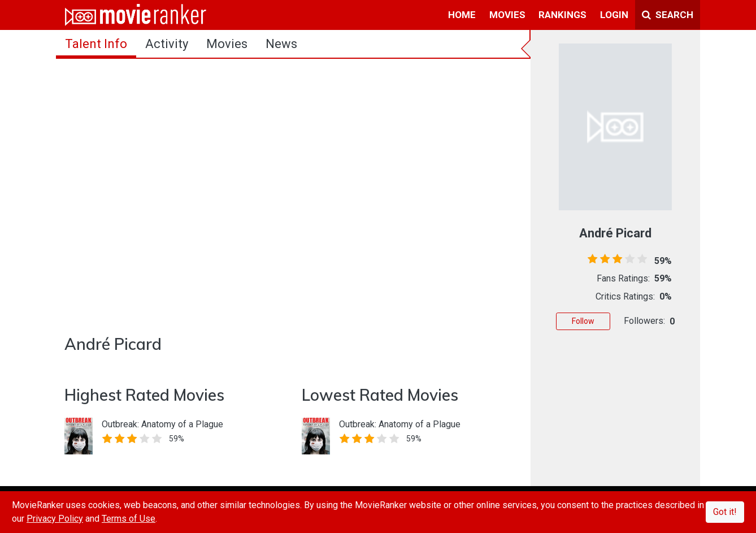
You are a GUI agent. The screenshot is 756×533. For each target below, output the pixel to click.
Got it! (725, 512)
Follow (583, 321)
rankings (562, 15)
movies (507, 15)
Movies (227, 44)
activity (167, 44)
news (281, 44)
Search (668, 15)
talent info (96, 44)
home (462, 15)
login (614, 15)
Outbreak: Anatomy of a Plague (162, 424)
